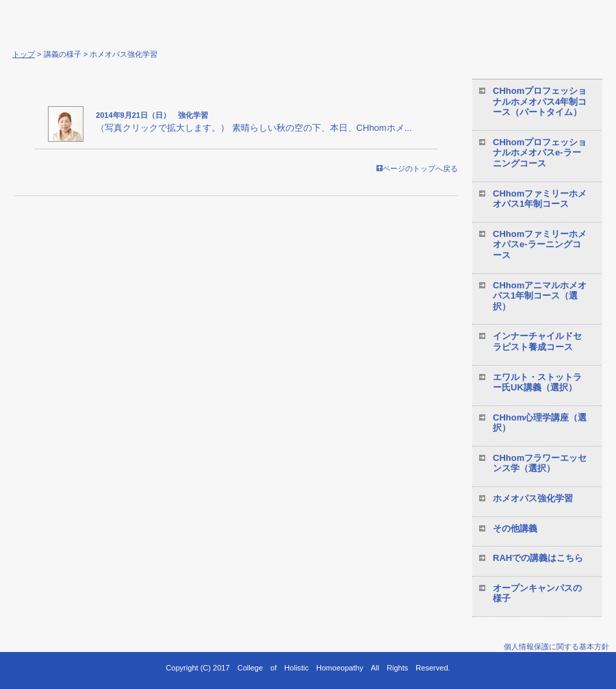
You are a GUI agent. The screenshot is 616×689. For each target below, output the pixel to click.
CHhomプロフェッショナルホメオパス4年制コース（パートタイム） (540, 101)
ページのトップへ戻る (417, 168)
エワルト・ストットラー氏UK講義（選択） (537, 383)
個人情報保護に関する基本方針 (556, 647)
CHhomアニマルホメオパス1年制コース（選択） (540, 296)
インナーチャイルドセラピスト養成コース (537, 341)
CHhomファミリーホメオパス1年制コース (540, 199)
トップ (24, 54)
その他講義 (515, 528)
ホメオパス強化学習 (533, 498)
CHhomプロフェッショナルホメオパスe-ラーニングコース (540, 153)
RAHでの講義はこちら (538, 558)
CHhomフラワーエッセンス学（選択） (540, 463)
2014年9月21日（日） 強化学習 (152, 115)
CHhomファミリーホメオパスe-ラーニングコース (540, 245)
